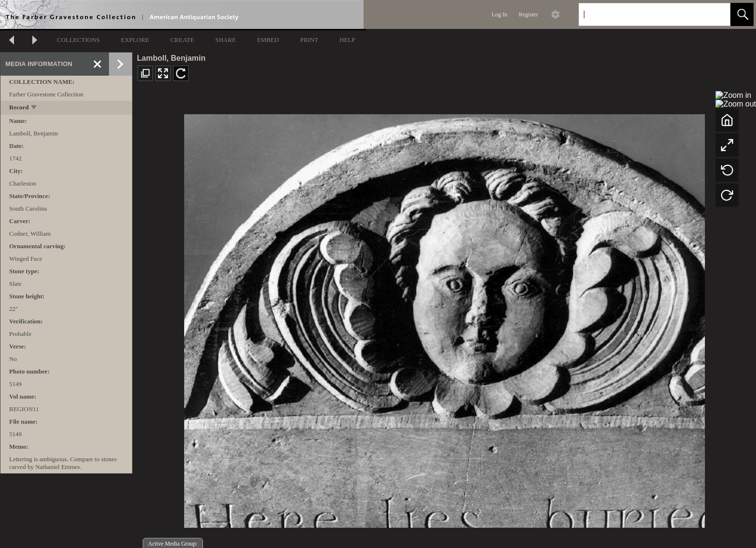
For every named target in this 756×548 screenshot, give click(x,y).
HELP (347, 40)
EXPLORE (135, 40)
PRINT (310, 40)
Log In (499, 14)
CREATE (182, 40)
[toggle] (34, 108)
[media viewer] (444, 318)
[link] (715, 14)
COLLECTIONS (78, 40)
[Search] (643, 14)
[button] (742, 14)
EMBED (268, 40)
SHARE (225, 40)
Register (528, 14)
